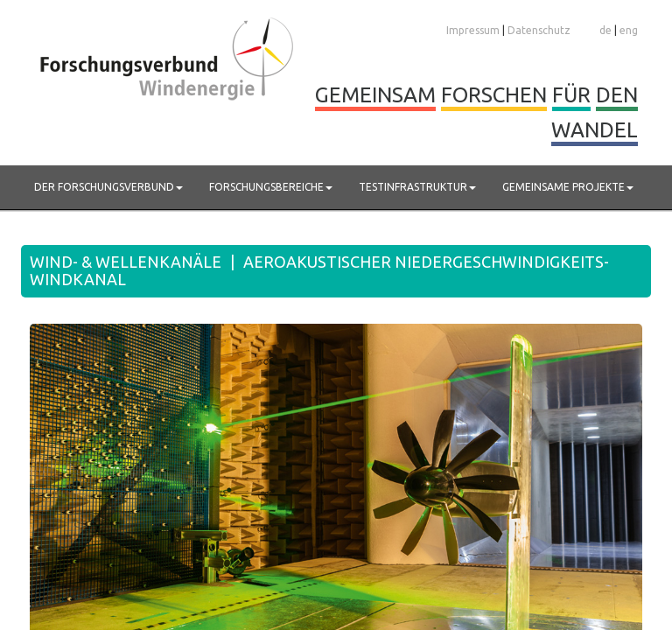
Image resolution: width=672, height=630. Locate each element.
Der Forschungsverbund (108, 187)
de (605, 30)
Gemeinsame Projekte (568, 187)
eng (629, 30)
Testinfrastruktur (417, 187)
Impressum (473, 30)
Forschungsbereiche (271, 187)
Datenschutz (539, 30)
